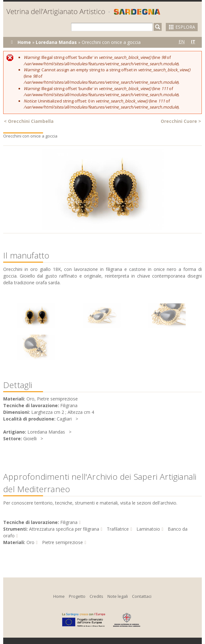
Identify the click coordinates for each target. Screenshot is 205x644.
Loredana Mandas (56, 42)
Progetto (77, 596)
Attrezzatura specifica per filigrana (64, 529)
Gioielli (30, 439)
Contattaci (142, 596)
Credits (96, 596)
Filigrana (69, 522)
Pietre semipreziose (62, 542)
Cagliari (64, 419)
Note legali (118, 596)
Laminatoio (148, 529)
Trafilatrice (118, 529)
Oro (30, 542)
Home (24, 42)
